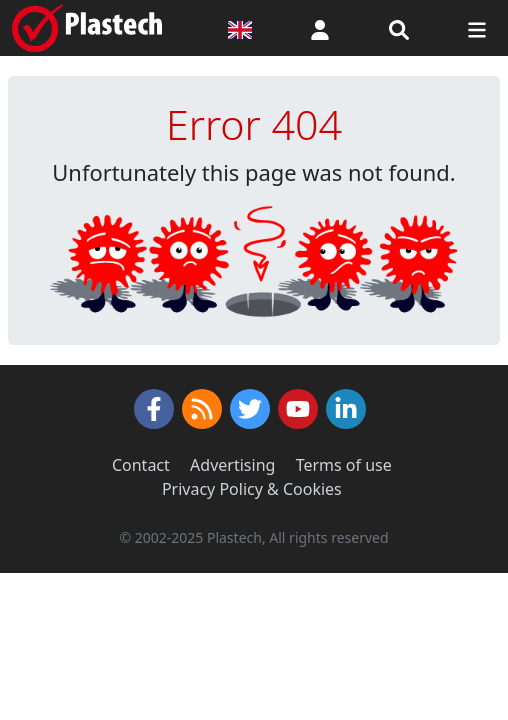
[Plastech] (87, 28)
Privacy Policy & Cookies (252, 489)
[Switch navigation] (477, 28)
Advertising (232, 465)
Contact (141, 465)
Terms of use (344, 465)
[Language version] (240, 28)
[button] (320, 28)
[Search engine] (399, 28)
